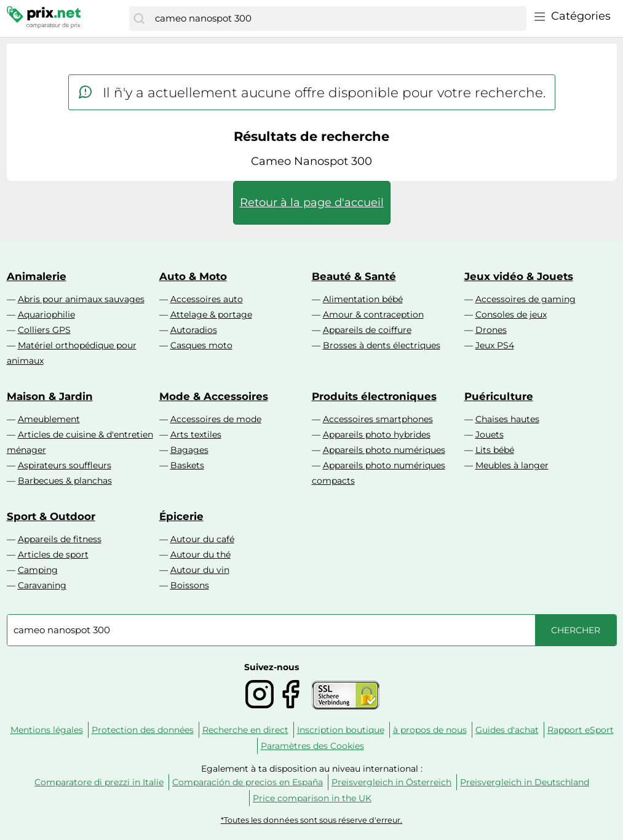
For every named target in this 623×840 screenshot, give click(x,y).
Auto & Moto (193, 276)
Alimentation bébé (363, 299)
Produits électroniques (374, 396)
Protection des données (143, 730)
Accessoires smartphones (378, 419)
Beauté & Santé (354, 276)
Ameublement (49, 419)
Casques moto (201, 345)
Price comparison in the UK (312, 798)
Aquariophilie (46, 314)
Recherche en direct (245, 730)
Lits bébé (495, 450)
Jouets (490, 434)
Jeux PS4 (495, 345)
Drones (491, 330)
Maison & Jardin (50, 396)
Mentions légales (47, 730)
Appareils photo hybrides (377, 434)
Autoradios (194, 330)
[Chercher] (139, 18)
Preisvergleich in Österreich (391, 782)
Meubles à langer (512, 465)
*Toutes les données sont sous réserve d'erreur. (311, 820)
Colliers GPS (44, 330)
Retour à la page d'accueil (312, 202)
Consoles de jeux (511, 314)
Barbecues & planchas (65, 481)
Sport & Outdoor (51, 516)
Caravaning (42, 585)
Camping (38, 570)
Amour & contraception (373, 314)
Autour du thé (200, 554)
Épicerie (181, 516)
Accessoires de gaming (526, 299)
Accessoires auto (207, 299)
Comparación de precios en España (248, 782)
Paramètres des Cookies (312, 746)
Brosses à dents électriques (382, 345)
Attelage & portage (211, 314)
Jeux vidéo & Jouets (519, 276)
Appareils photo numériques (384, 450)
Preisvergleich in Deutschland (525, 782)
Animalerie (37, 276)
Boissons (190, 585)
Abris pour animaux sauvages (81, 299)
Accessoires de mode (216, 419)
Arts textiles (196, 434)
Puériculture (499, 396)
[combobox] (337, 18)
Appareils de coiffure (367, 330)
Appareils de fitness (60, 539)
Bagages (189, 450)
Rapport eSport (581, 730)
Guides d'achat (507, 730)
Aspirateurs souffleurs (65, 465)
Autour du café (202, 539)
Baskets (187, 465)
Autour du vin (200, 570)
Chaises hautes (507, 419)
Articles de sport (53, 554)
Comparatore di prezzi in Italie (99, 782)
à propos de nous (430, 730)
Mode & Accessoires (214, 396)
